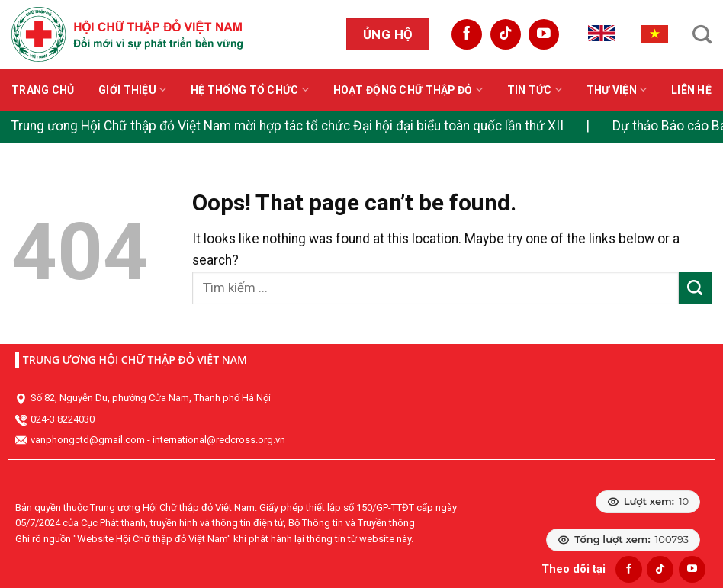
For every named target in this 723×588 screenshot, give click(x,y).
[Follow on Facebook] (467, 34)
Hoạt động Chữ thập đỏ (408, 90)
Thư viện (617, 90)
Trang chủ (43, 90)
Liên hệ (691, 90)
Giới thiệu (132, 90)
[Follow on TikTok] (506, 34)
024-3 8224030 (63, 419)
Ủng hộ (388, 34)
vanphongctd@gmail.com (88, 440)
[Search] (702, 34)
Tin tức (535, 90)
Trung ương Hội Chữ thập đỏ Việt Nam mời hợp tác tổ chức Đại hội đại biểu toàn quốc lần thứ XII (288, 126)
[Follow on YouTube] (544, 34)
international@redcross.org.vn (219, 440)
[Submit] (695, 288)
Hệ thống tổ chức (250, 90)
